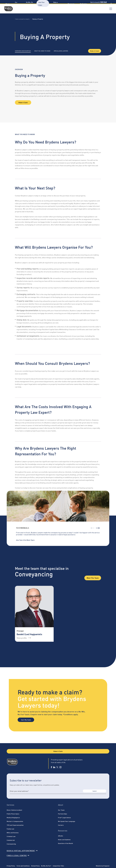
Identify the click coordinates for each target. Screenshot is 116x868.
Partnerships (63, 814)
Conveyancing (11, 844)
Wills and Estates (13, 833)
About (7, 4)
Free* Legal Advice (64, 818)
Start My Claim (26, 720)
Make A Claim (95, 51)
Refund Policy (35, 866)
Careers (61, 825)
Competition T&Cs (58, 866)
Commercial (11, 840)
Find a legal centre (18, 855)
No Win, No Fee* (46, 866)
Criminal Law (11, 836)
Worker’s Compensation (15, 821)
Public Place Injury (13, 814)
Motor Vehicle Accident (14, 810)
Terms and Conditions (23, 866)
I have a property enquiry (22, 19)
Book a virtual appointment (22, 851)
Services (10, 805)
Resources (71, 4)
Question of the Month (65, 843)
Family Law (10, 829)
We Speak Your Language (67, 821)
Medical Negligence (13, 818)
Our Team (61, 810)
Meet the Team (93, 578)
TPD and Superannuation (15, 825)
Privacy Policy (11, 866)
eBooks (61, 836)
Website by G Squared (103, 866)
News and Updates (64, 840)
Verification (84, 4)
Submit (95, 791)
